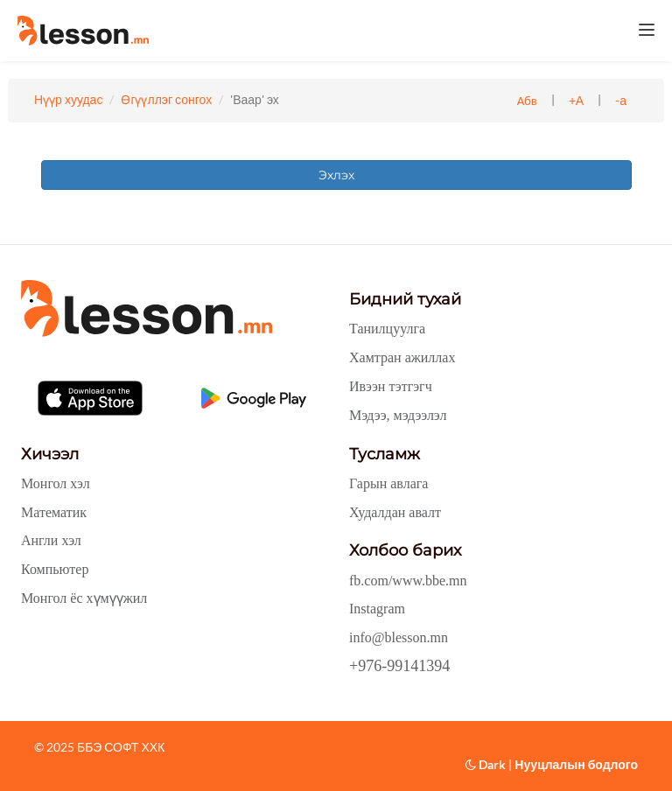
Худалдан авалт (395, 512)
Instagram (377, 609)
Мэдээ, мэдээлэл (398, 415)
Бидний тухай (405, 299)
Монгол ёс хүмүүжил (84, 598)
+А (576, 100)
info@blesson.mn (399, 637)
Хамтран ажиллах (402, 357)
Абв (527, 101)
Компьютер (55, 569)
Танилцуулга (387, 329)
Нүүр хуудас (68, 99)
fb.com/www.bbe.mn (408, 581)
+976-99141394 (399, 666)
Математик (54, 512)
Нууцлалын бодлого (576, 764)
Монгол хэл (56, 483)
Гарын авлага (388, 483)
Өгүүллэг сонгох (166, 99)
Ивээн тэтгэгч (391, 386)
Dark (486, 764)
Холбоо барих (405, 550)
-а (621, 100)
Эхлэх (336, 175)
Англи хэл (51, 540)
